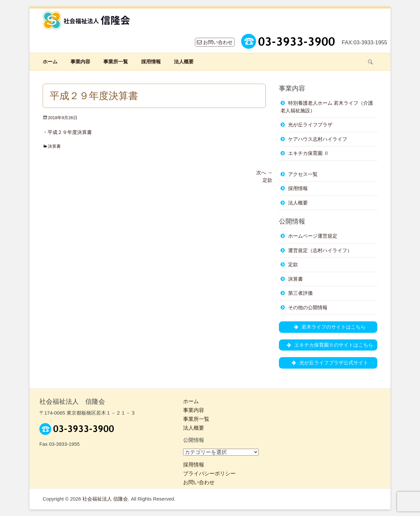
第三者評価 (300, 293)
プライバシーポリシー (209, 473)
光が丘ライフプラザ (310, 125)
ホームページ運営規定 (313, 236)
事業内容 (80, 62)
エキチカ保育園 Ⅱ (308, 153)
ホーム (50, 62)
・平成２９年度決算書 (67, 132)
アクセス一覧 (303, 174)
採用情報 (151, 62)
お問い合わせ (215, 42)
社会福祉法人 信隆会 (105, 499)
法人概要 (184, 62)
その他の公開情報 (308, 307)
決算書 (54, 146)
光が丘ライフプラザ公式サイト (328, 363)
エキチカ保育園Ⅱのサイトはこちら (328, 345)
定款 (293, 264)
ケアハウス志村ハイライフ (318, 139)
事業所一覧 (116, 62)
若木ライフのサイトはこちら (328, 327)
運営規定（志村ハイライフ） (320, 250)
